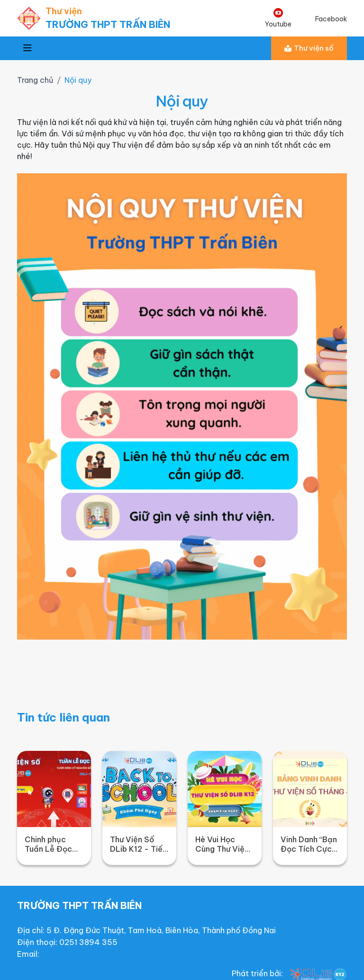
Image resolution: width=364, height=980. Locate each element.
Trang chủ (35, 80)
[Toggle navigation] (27, 48)
